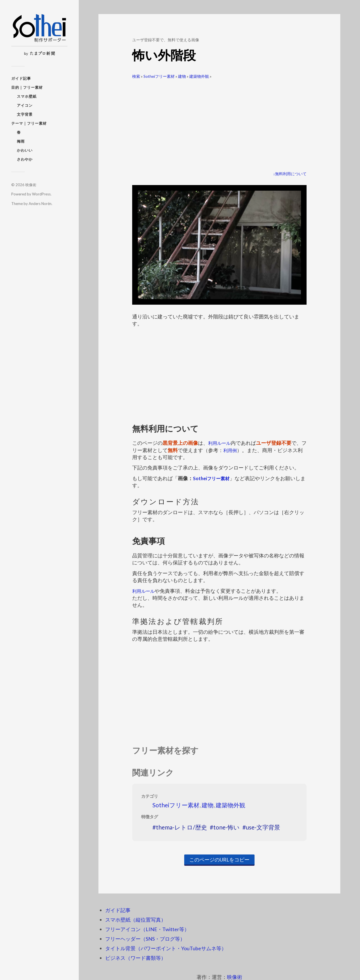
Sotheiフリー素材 (159, 76)
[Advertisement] (219, 123)
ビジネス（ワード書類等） (136, 958)
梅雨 (21, 141)
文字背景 (25, 114)
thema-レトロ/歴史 (181, 827)
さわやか (25, 159)
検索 (136, 76)
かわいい (25, 150)
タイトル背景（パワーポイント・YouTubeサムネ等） (166, 948)
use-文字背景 (263, 827)
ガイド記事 (21, 78)
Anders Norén (40, 204)
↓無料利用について (290, 174)
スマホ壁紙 (27, 96)
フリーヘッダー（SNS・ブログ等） (145, 939)
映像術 (31, 185)
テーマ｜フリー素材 (29, 123)
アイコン (25, 105)
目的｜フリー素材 (27, 87)
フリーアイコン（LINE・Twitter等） (147, 929)
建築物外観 (199, 76)
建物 (182, 76)
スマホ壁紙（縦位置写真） (136, 920)
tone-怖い (226, 827)
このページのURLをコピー (219, 860)
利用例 (236, 450)
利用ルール (221, 443)
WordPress (41, 194)
